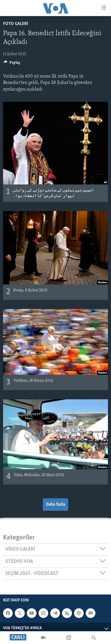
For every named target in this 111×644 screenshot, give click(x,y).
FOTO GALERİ (16, 24)
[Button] (12, 64)
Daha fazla (55, 505)
